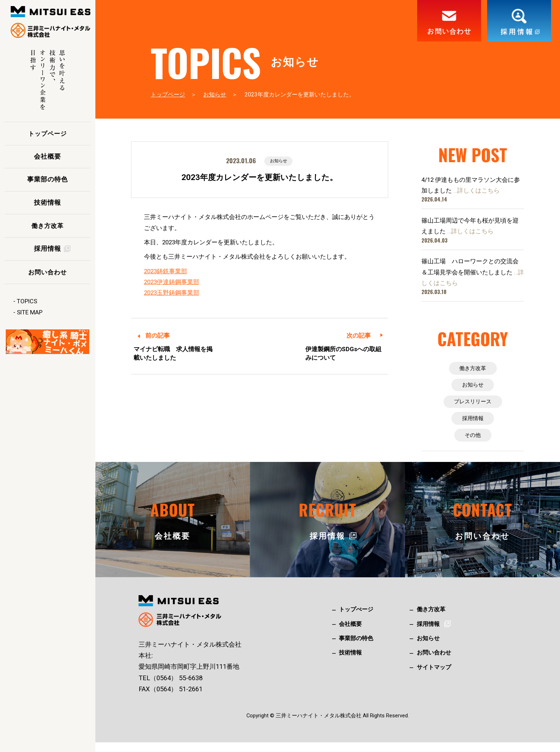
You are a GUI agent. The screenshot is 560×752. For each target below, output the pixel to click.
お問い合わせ (47, 272)
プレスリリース (473, 407)
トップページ (47, 134)
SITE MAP (30, 312)
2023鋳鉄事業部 (166, 272)
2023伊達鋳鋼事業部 (172, 283)
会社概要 (47, 156)
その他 (473, 444)
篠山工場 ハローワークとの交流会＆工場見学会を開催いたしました (473, 272)
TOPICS (27, 301)
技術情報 (47, 203)
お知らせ (215, 95)
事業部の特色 (47, 179)
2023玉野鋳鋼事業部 (172, 293)
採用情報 (473, 425)
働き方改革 (47, 226)
